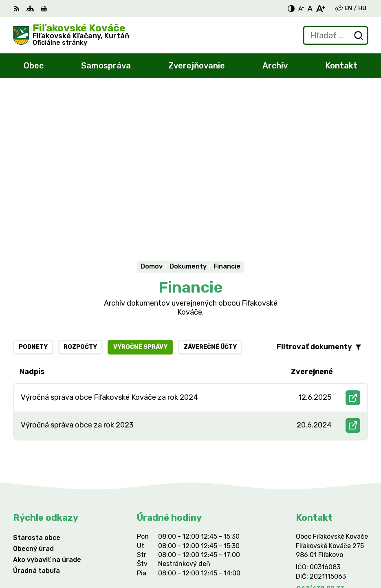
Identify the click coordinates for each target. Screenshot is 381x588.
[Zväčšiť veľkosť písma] (320, 9)
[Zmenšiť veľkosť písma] (301, 9)
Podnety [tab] (33, 196)
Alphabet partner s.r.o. (134, 498)
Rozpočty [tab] (80, 196)
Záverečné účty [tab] (210, 196)
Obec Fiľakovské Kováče (105, 506)
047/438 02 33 (320, 437)
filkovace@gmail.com (330, 447)
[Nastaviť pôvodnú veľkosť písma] (310, 9)
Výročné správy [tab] (140, 196)
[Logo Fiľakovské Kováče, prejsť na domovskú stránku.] (71, 35)
